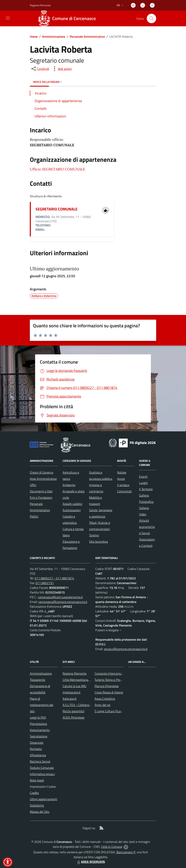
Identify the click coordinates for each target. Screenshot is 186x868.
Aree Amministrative (43, 479)
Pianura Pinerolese (107, 686)
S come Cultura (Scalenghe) (113, 711)
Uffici (33, 485)
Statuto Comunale (42, 768)
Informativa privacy (42, 774)
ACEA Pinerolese (73, 717)
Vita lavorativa (98, 541)
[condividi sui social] (40, 69)
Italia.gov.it (70, 699)
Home (34, 37)
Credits (34, 793)
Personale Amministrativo (87, 37)
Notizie (122, 472)
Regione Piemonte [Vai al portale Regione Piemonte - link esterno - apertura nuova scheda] (40, 5)
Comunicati (124, 491)
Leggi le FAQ (38, 717)
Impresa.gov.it (72, 692)
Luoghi (143, 483)
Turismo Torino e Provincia (111, 680)
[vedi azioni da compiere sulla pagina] (62, 69)
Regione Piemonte (75, 673)
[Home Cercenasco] (68, 18)
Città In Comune (112, 847)
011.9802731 (45, 583)
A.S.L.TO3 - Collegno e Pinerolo (83, 705)
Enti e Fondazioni (41, 498)
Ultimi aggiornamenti (43, 799)
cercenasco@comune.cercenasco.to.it (63, 602)
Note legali (37, 780)
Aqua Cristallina (105, 699)
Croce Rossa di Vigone (109, 692)
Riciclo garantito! (73, 711)
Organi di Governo (41, 472)
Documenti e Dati (41, 491)
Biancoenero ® (126, 852)
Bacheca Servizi (40, 761)
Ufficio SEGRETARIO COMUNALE (57, 169)
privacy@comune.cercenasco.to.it (126, 649)
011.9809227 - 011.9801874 (54, 578)
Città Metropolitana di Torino (81, 680)
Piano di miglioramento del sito (42, 705)
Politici (34, 516)
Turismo (94, 535)
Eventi (143, 477)
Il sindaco (123, 485)
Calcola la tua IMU (74, 686)
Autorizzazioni (72, 510)
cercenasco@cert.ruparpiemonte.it (60, 597)
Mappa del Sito (40, 812)
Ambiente (69, 485)
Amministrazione (54, 37)
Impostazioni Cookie (43, 787)
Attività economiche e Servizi (147, 527)
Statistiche (37, 805)
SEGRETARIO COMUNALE (57, 209)
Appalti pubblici (72, 504)
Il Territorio (146, 489)
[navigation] (8, 18)
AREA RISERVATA (91, 862)
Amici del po (102, 705)
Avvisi (121, 479)
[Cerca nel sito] (151, 18)
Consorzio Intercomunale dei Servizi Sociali (122, 673)
